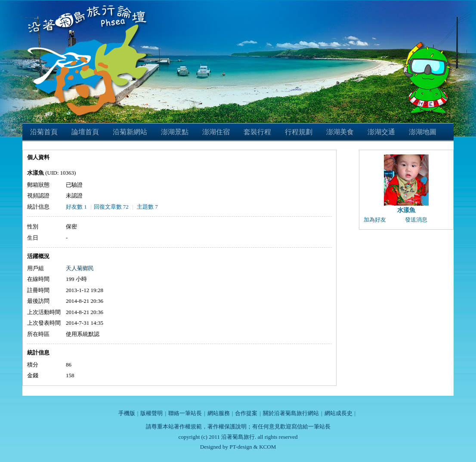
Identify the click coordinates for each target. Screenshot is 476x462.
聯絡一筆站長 (185, 413)
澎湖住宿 (216, 132)
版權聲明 (151, 413)
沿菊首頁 (44, 132)
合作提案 (246, 413)
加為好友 (375, 220)
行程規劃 (299, 132)
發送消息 (416, 220)
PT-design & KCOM (253, 447)
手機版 (127, 413)
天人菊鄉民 (80, 268)
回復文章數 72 (111, 207)
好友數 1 (76, 207)
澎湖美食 (340, 132)
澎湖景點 (175, 132)
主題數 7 (147, 207)
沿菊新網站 (130, 132)
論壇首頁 (85, 132)
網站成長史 (338, 413)
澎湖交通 (381, 132)
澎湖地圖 (423, 132)
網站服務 (219, 413)
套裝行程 (257, 132)
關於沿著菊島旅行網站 (291, 413)
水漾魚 (406, 210)
